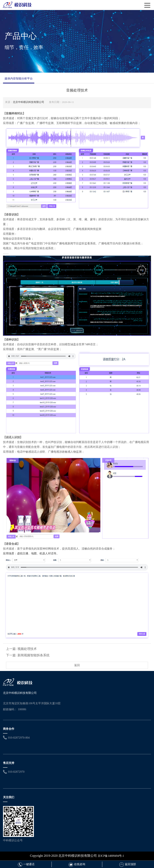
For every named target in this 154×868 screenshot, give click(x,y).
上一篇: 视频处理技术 (21, 649)
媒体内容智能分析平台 (19, 79)
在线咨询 (77, 864)
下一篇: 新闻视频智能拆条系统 (28, 655)
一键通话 (26, 864)
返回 (77, 665)
